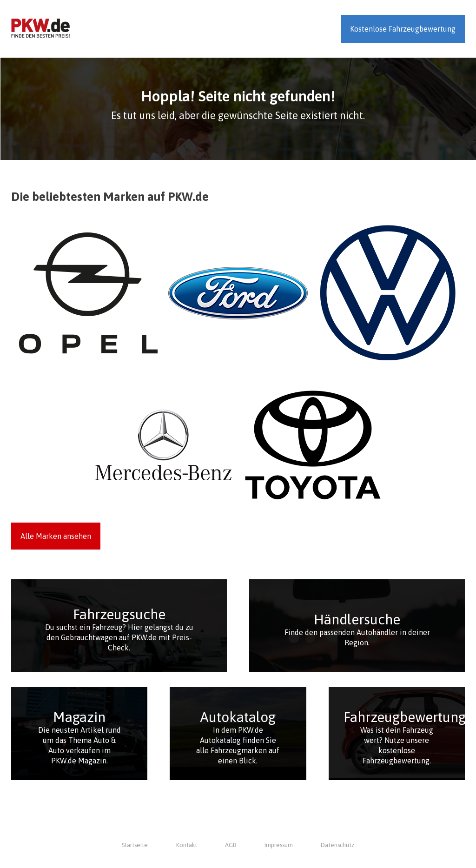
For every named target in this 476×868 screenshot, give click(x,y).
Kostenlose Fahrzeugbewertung (403, 29)
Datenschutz (337, 845)
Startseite (135, 845)
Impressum (279, 845)
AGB (231, 845)
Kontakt (187, 845)
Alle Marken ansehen (56, 536)
